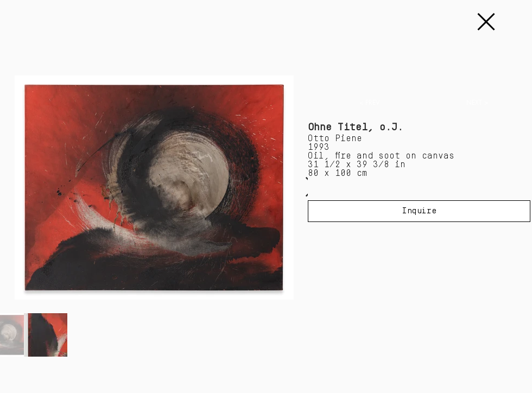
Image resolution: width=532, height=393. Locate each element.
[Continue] (485, 22)
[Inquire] (419, 211)
